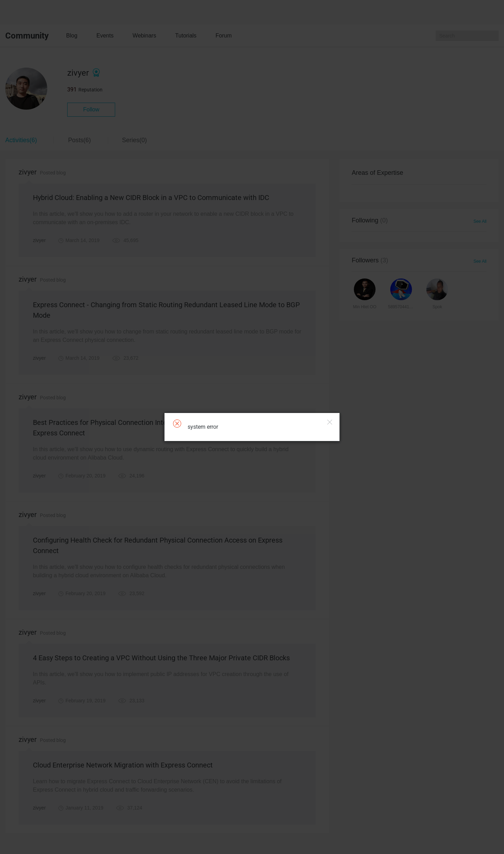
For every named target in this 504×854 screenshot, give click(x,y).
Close (330, 422)
